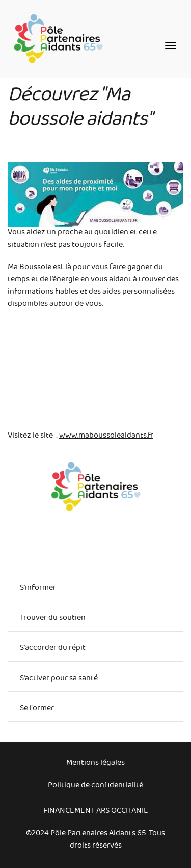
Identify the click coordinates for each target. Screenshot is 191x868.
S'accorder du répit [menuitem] (53, 649)
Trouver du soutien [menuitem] (53, 619)
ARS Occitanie (122, 812)
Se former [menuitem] (37, 709)
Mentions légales (95, 764)
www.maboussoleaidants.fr (106, 437)
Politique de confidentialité (95, 786)
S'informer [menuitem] (38, 589)
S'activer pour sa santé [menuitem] (59, 679)
